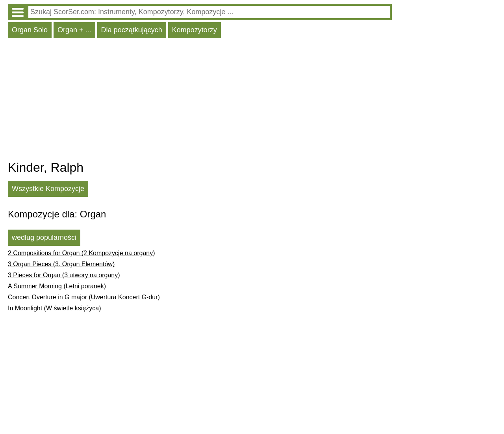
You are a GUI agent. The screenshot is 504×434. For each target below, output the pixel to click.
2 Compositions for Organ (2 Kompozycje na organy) (82, 253)
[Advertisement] (200, 101)
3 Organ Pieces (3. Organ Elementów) (61, 264)
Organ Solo (30, 30)
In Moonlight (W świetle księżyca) (55, 308)
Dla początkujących (132, 30)
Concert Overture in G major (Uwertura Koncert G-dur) (84, 297)
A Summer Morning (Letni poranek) (57, 286)
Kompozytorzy (195, 30)
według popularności (44, 237)
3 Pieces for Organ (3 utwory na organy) (64, 275)
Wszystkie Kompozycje (48, 189)
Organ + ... (74, 30)
